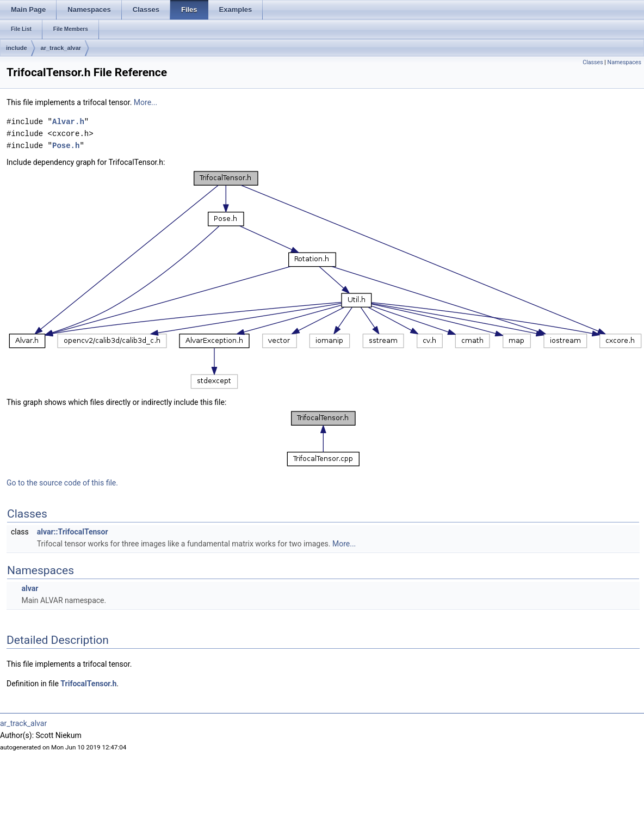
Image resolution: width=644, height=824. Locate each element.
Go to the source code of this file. (62, 483)
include (17, 48)
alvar (30, 588)
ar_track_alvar (61, 48)
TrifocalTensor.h (88, 684)
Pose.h (66, 146)
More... (145, 102)
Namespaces (624, 62)
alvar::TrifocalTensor (73, 532)
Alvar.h (68, 122)
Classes (593, 62)
